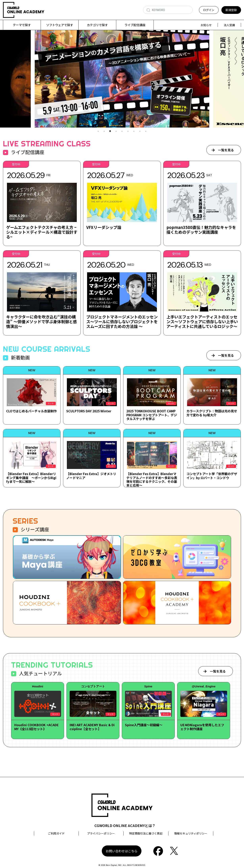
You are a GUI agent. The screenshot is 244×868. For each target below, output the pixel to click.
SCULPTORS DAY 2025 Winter (89, 411)
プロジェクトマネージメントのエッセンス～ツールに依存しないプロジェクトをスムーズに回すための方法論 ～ (122, 322)
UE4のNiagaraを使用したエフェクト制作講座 (202, 727)
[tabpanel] (122, 79)
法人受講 (229, 25)
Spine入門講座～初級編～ (144, 725)
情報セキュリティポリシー (191, 833)
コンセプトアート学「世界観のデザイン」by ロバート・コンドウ (212, 476)
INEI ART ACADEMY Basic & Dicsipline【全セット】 (92, 727)
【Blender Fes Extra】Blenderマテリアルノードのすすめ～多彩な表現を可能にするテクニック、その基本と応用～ (152, 479)
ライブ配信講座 (135, 25)
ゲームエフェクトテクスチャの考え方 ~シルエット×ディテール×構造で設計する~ (42, 232)
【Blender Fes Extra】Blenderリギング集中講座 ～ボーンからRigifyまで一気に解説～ (31, 477)
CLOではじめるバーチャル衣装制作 (31, 411)
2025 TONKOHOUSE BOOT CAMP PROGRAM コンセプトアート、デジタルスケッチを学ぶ (152, 415)
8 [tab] (140, 131)
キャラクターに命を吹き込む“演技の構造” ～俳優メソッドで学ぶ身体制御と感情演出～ (42, 322)
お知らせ (206, 25)
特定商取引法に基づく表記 (146, 833)
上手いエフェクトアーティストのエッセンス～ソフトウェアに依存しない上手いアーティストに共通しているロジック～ (202, 322)
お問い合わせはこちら (122, 851)
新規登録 (231, 10)
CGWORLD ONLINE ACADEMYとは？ (125, 825)
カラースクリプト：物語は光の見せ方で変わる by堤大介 (212, 413)
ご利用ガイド (56, 833)
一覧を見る (226, 150)
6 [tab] (128, 131)
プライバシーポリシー (101, 833)
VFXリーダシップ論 (104, 227)
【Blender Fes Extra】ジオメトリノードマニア (91, 476)
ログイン (209, 10)
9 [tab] (146, 131)
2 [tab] (104, 131)
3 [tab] (110, 131)
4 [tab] (116, 131)
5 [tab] (122, 131)
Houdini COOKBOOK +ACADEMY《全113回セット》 (37, 727)
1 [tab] (98, 131)
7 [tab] (134, 131)
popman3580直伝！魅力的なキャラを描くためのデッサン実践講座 (201, 230)
